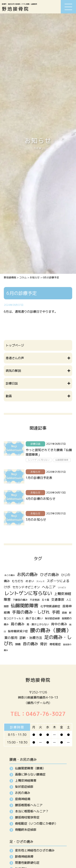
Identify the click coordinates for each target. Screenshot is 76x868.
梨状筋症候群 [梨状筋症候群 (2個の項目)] (52, 618)
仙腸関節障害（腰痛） (30, 768)
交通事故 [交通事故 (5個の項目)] (58, 599)
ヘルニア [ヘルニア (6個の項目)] (49, 587)
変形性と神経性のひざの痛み (35, 850)
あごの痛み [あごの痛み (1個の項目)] (10, 575)
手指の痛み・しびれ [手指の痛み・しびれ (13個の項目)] (31, 612)
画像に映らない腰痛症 (30, 774)
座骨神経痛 (23, 799)
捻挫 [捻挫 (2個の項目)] (64, 613)
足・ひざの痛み (22, 842)
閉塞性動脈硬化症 (27, 863)
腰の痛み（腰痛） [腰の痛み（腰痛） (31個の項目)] (51, 630)
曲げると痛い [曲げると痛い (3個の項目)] (34, 618)
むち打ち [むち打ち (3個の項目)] (18, 581)
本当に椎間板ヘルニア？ (32, 811)
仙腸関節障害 (62, 460)
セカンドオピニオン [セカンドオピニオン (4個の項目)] (26, 587)
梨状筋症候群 (24, 787)
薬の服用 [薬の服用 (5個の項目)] (11, 638)
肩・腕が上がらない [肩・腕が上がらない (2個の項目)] (38, 624)
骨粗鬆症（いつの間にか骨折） (36, 823)
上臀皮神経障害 (26, 781)
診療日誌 (35, 444)
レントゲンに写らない (39, 460)
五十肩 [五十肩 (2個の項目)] (45, 600)
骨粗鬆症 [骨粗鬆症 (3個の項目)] (55, 644)
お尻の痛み (23, 793)
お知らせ (35, 472)
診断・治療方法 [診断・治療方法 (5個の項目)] (31, 638)
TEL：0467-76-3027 (38, 714)
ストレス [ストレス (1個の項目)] (40, 581)
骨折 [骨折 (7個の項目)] (44, 644)
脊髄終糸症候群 (26, 830)
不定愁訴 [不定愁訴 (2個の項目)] (35, 600)
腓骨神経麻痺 (24, 856)
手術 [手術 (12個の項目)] (56, 612)
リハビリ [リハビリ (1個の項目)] (62, 587)
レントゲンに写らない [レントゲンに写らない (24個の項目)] (28, 593)
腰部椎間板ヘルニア (29, 805)
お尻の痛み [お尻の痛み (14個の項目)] (27, 574)
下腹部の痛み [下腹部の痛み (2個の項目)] (20, 600)
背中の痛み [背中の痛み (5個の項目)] (59, 624)
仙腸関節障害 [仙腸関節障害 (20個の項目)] (25, 606)
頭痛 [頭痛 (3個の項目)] (18, 644)
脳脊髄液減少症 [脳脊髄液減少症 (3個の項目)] (18, 631)
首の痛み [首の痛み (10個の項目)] (30, 644)
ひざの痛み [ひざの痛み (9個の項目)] (50, 575)
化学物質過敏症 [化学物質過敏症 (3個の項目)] (50, 606)
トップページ (15, 345)
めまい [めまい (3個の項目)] (30, 581)
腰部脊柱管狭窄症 (27, 817)
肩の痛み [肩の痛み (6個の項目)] (18, 624)
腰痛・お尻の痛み (23, 759)
